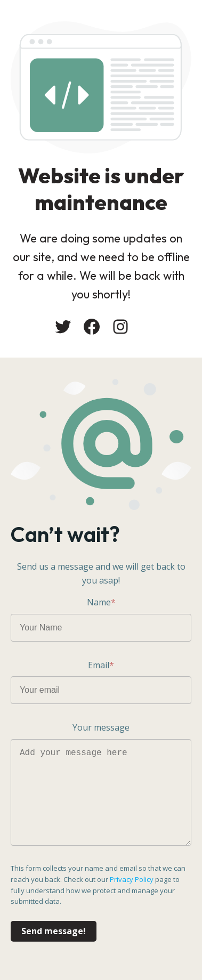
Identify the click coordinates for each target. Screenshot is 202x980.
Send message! (54, 931)
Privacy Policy (132, 879)
